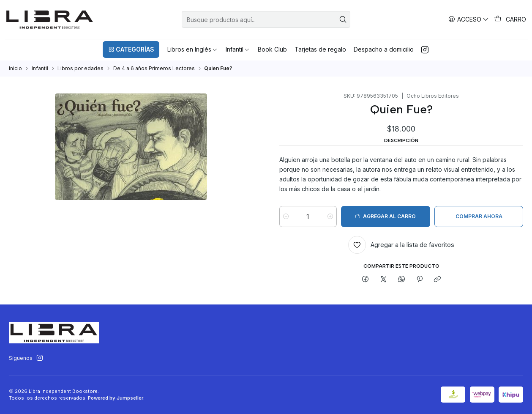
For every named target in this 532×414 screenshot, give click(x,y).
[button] (131, 49)
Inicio (15, 69)
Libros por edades (80, 69)
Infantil (40, 69)
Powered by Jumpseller (116, 398)
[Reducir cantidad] (286, 217)
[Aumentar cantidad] (331, 217)
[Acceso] (469, 19)
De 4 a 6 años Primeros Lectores (154, 69)
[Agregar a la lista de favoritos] (401, 245)
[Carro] (510, 19)
